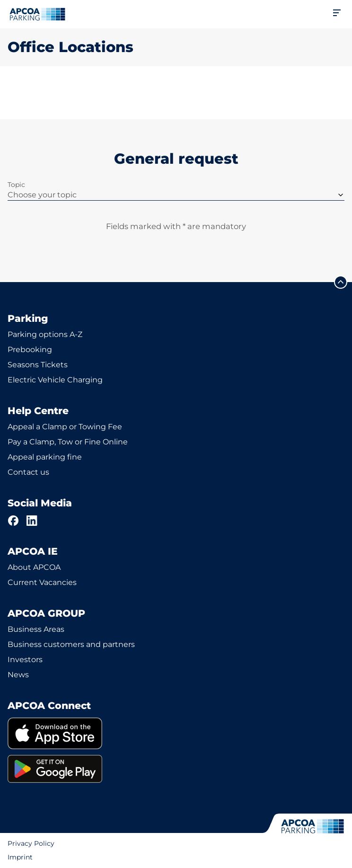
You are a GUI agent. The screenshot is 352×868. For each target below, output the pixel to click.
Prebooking (30, 350)
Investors (25, 660)
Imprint (20, 857)
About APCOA (34, 567)
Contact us (28, 472)
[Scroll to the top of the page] (341, 282)
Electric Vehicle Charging (55, 380)
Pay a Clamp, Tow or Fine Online (68, 442)
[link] (176, 733)
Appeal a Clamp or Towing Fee (65, 427)
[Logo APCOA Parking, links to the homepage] (37, 14)
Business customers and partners (71, 644)
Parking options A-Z (45, 334)
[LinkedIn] (32, 521)
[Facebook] (13, 521)
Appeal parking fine (45, 457)
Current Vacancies (42, 582)
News (18, 675)
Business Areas (36, 629)
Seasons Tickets (38, 365)
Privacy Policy (31, 843)
